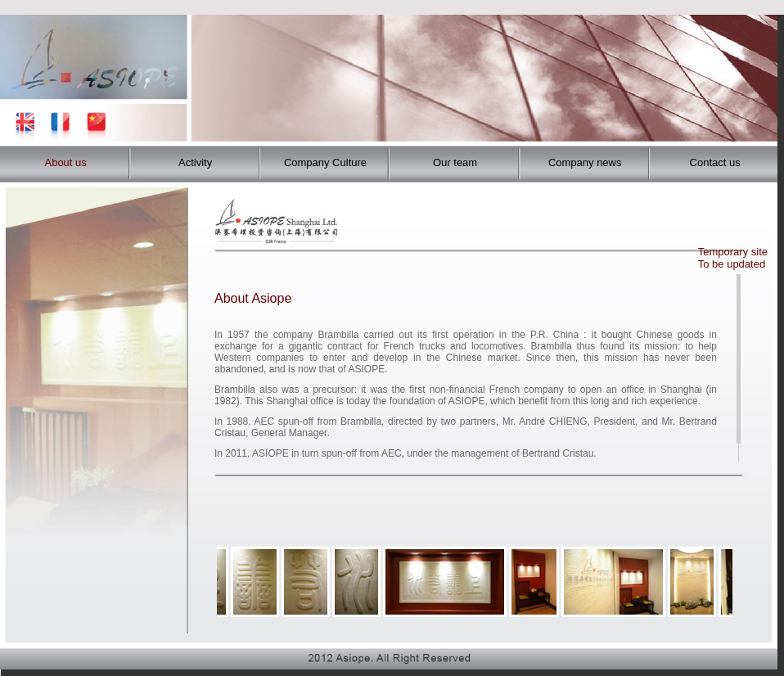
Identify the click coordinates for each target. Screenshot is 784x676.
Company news (585, 162)
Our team (455, 162)
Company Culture (325, 162)
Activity (195, 162)
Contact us (715, 162)
